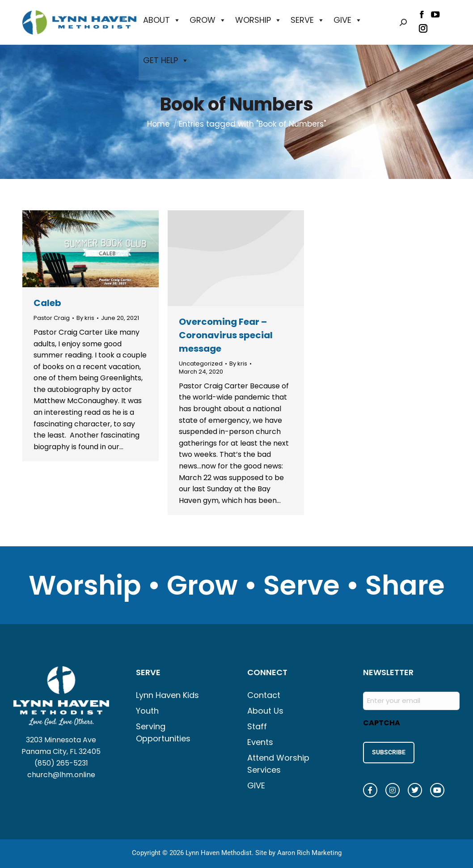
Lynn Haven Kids (167, 695)
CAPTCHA (382, 723)
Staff (257, 726)
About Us (265, 711)
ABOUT (162, 20)
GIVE (348, 20)
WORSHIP (258, 20)
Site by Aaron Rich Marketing (298, 850)
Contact (264, 695)
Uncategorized (201, 364)
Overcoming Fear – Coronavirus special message (226, 335)
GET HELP (166, 60)
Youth (147, 711)
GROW (208, 20)
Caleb (47, 303)
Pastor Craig (52, 318)
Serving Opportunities (163, 732)
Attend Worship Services (278, 764)
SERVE (308, 20)
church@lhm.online (61, 775)
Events (260, 742)
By (85, 318)
